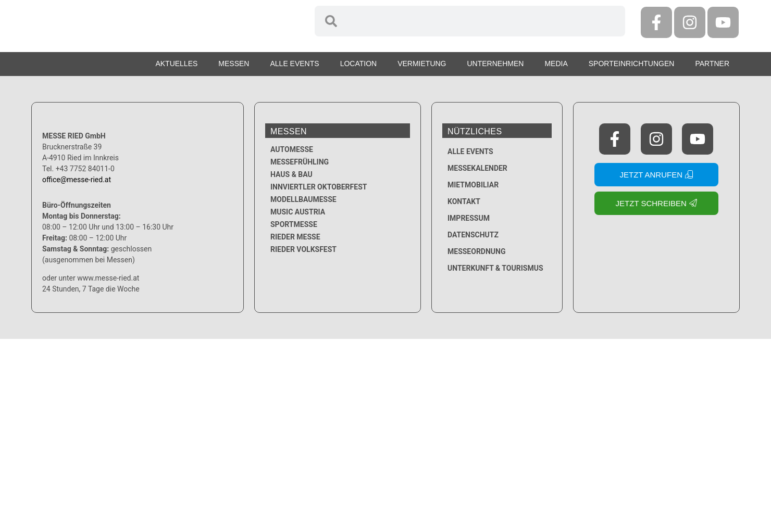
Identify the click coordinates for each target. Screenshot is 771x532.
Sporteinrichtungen (632, 64)
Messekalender (477, 168)
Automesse (292, 149)
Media (556, 64)
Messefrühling (300, 162)
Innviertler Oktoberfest (319, 187)
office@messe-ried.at (77, 180)
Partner (712, 64)
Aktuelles (176, 64)
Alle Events (294, 64)
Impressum (469, 218)
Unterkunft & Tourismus (495, 268)
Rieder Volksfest (303, 249)
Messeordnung (477, 251)
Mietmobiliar (473, 185)
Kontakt (464, 201)
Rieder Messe (295, 237)
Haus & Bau (291, 174)
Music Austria (298, 212)
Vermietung (422, 64)
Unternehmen (496, 64)
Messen (234, 64)
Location (359, 64)
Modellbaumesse (303, 199)
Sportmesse (294, 224)
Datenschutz (473, 235)
